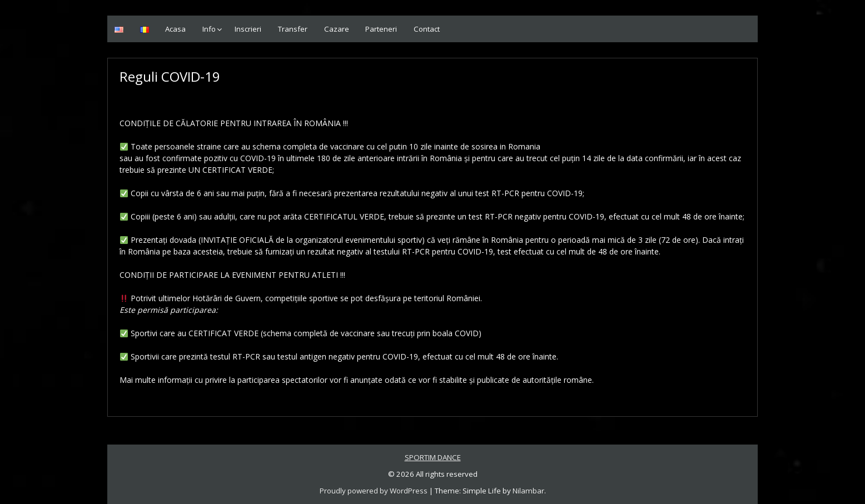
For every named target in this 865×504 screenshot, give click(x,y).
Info (209, 29)
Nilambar (528, 491)
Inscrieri (248, 29)
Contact (427, 29)
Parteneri (381, 29)
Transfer (293, 29)
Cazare (337, 29)
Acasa (175, 29)
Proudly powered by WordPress (374, 491)
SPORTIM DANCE (433, 457)
